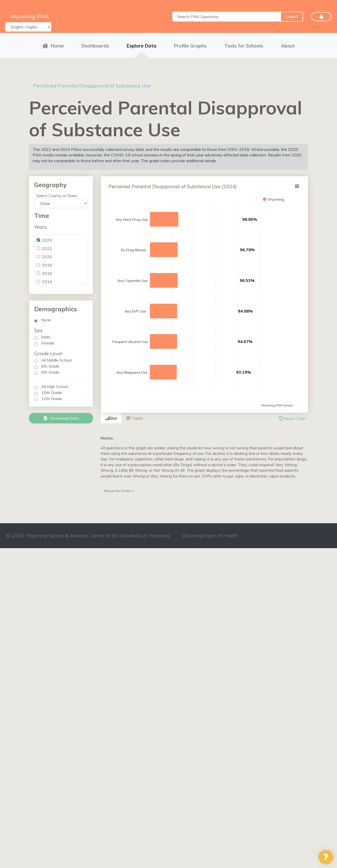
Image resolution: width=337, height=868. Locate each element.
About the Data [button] (119, 491)
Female (48, 343)
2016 (47, 273)
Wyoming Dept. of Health (210, 536)
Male (46, 337)
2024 (47, 240)
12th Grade (52, 399)
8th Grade (50, 372)
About (288, 46)
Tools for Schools (244, 46)
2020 (47, 257)
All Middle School (56, 360)
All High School (55, 386)
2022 (47, 248)
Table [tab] (134, 418)
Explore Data (142, 46)
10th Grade (52, 393)
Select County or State (57, 196)
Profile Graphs (190, 46)
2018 (47, 265)
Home (53, 46)
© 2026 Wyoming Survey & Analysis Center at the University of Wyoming (88, 536)
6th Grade (50, 366)
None (46, 320)
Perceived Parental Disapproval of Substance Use (92, 86)
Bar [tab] (111, 418)
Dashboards (95, 46)
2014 (47, 282)
